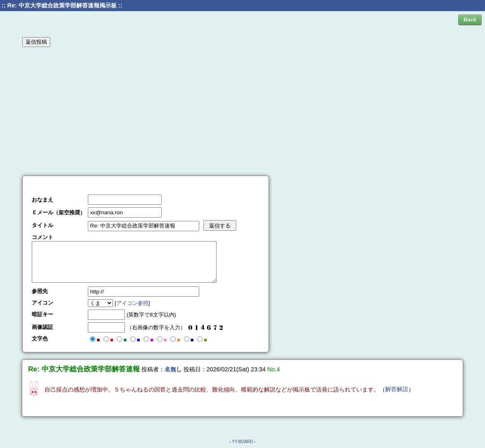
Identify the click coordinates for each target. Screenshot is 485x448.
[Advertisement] (242, 111)
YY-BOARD (242, 442)
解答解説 (397, 389)
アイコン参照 (132, 303)
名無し (173, 369)
